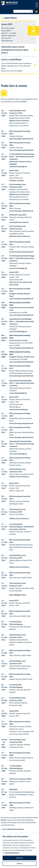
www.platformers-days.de (19, 222)
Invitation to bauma (17, 180)
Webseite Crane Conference (20, 236)
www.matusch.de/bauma (19, 409)
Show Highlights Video (18, 595)
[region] (19, 851)
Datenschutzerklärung (12, 853)
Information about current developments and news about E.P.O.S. (15, 50)
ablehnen (19, 863)
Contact (33, 32)
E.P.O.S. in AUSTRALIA (11, 60)
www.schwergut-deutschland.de (21, 139)
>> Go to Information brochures (13, 829)
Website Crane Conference (19, 120)
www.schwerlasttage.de (18, 166)
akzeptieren (20, 858)
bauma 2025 (7, 24)
